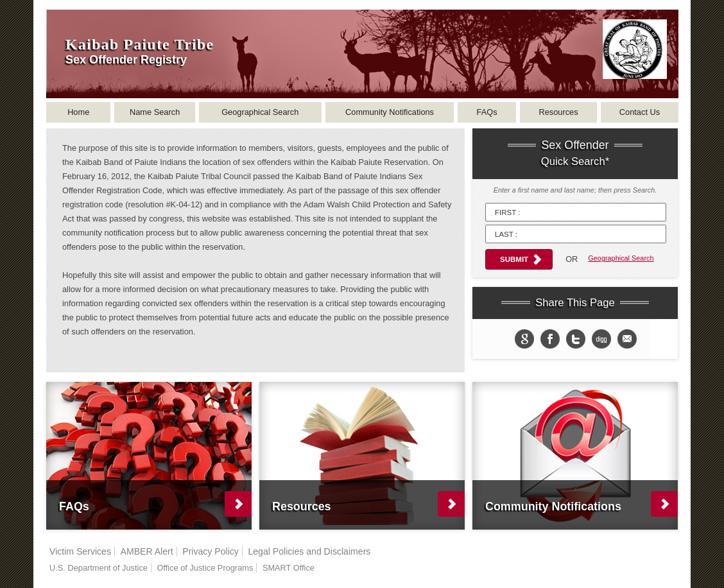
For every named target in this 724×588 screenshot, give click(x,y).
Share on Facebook (550, 339)
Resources (558, 112)
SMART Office (289, 568)
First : (507, 212)
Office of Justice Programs (205, 568)
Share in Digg (601, 339)
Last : (506, 234)
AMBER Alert (147, 551)
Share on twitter (576, 339)
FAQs (487, 112)
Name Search (155, 112)
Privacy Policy (211, 551)
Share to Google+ (524, 339)
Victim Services (80, 551)
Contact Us (640, 112)
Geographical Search (260, 112)
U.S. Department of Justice (99, 568)
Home (78, 112)
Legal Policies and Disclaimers (309, 551)
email (627, 339)
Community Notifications (390, 112)
